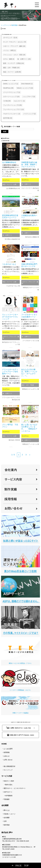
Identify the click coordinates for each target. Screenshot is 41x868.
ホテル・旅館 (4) (9, 59)
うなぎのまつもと (9, 264)
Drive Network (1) (27, 84)
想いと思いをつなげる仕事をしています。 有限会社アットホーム (29, 428)
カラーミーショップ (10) (11, 97)
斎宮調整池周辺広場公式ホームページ (10, 217)
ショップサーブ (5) (29, 97)
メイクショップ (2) (29, 114)
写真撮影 (7, 799)
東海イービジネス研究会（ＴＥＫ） (20, 651)
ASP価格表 (9, 796)
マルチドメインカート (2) (12, 114)
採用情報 (7, 752)
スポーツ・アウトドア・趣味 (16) (14, 46)
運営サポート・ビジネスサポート (15, 788)
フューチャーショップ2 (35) (12, 105)
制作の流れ (9, 785)
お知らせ (7, 756)
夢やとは (7, 810)
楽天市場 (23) (8, 118)
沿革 (5, 821)
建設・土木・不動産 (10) (11, 68)
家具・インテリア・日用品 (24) (14, 63)
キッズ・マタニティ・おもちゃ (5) (15, 42)
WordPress (6, 180)
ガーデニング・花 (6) (10, 38)
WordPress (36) (8, 88)
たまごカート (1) (19, 101)
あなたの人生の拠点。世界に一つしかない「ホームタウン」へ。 (29, 373)
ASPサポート (8, 792)
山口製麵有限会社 (9, 162)
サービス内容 (7, 776)
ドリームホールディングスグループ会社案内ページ (10, 372)
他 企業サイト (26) (24, 59)
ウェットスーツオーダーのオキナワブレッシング (10, 317)
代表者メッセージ (10, 814)
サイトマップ (8, 770)
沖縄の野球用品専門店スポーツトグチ (29, 265)
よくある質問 (8, 749)
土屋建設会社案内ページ (29, 217)
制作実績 (7, 825)
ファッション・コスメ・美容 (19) (14, 55)
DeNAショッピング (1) (11, 84)
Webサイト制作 (9, 781)
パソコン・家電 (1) (9, 50)
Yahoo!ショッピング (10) (25, 88)
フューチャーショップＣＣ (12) (14, 109)
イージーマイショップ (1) (12, 92)
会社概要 (7, 818)
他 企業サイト (27, 184)
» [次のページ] (30, 455)
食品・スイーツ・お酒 (9, 184)
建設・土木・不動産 (28, 385)
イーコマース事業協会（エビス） (20, 680)
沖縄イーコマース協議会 (20, 705)
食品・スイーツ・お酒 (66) (12, 72)
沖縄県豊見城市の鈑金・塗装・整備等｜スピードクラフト (29, 165)
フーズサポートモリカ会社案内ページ (29, 316)
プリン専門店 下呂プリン (10, 426)
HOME (4, 744)
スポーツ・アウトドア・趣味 (30, 283)
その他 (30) (7, 101)
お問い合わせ (8, 760)
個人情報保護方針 (10, 766)
